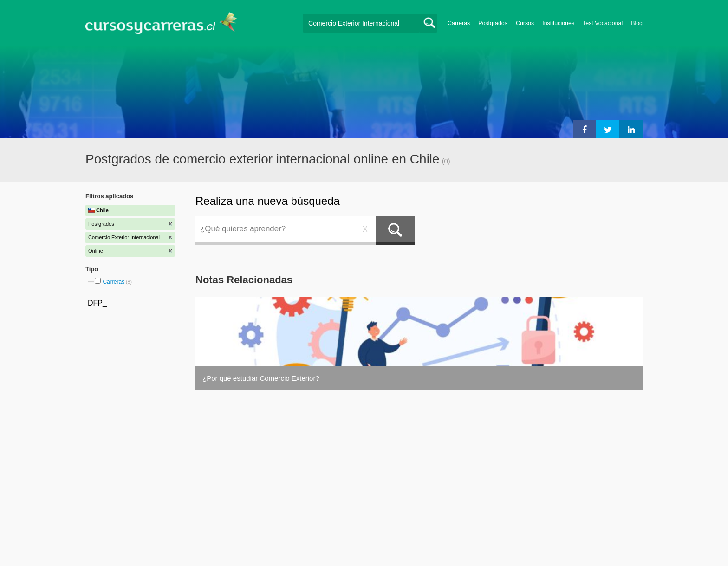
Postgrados (493, 23)
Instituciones (558, 23)
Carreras (459, 23)
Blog (637, 23)
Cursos (525, 23)
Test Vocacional (603, 23)
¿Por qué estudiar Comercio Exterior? (261, 378)
